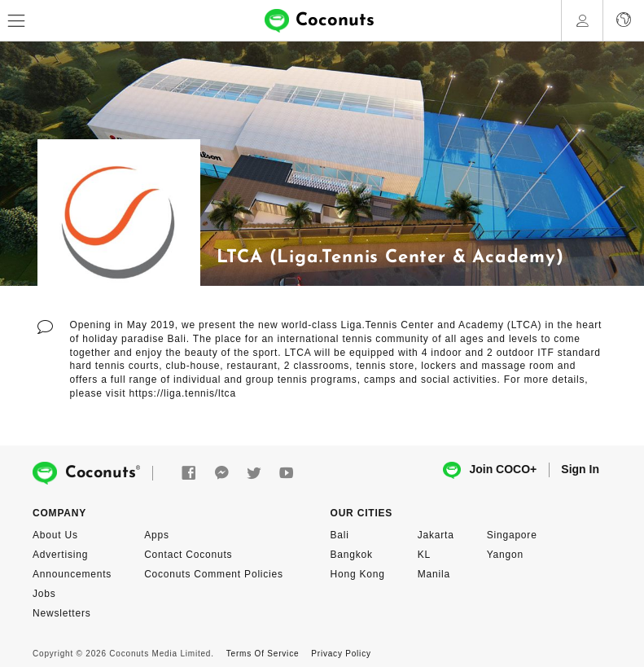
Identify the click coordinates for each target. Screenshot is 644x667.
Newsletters (61, 613)
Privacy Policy (341, 654)
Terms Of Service (263, 654)
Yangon (505, 555)
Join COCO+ (490, 470)
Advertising (60, 555)
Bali (340, 535)
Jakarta (436, 535)
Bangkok (352, 555)
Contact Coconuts (188, 555)
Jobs (44, 594)
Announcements (72, 574)
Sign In (580, 469)
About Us (55, 535)
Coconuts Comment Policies (214, 574)
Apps (157, 535)
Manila (434, 574)
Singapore (512, 535)
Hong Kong (358, 574)
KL (424, 555)
